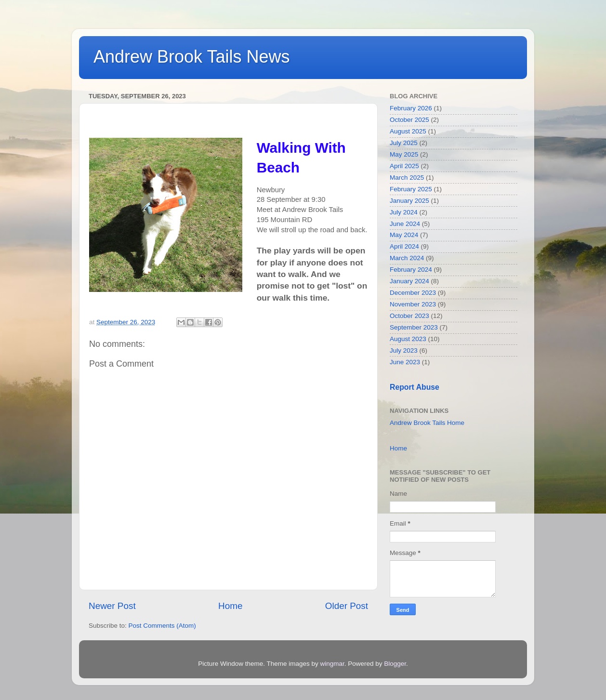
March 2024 (407, 258)
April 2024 (404, 246)
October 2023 (409, 316)
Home (230, 606)
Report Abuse (415, 387)
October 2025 (409, 120)
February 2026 (411, 108)
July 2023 (404, 350)
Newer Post (112, 606)
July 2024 (404, 212)
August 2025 (408, 131)
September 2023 (414, 327)
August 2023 (408, 339)
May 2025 (404, 154)
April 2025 (404, 166)
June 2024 (405, 224)
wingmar (332, 664)
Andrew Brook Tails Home (427, 423)
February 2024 (411, 270)
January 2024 (409, 281)
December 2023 (413, 293)
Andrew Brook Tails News (192, 57)
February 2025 (411, 189)
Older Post (347, 606)
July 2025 (404, 143)
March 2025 (407, 178)
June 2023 (405, 362)
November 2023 (413, 304)
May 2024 (404, 235)
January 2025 (409, 201)
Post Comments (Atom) (162, 626)
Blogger (395, 664)
